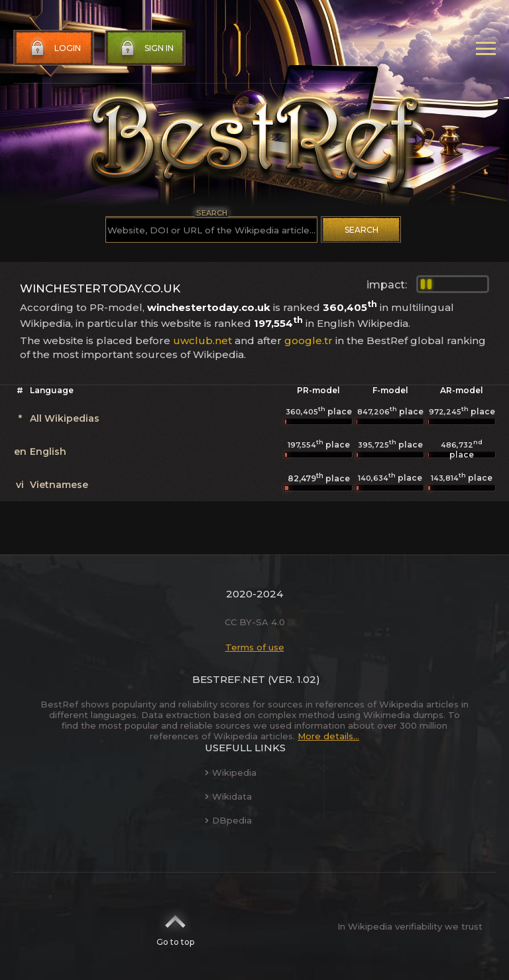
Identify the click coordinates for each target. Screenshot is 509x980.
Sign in (146, 48)
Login (54, 48)
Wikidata (228, 796)
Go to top (175, 926)
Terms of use (255, 647)
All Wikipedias (65, 418)
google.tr (309, 340)
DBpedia (228, 820)
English (48, 452)
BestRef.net (229, 679)
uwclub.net (202, 340)
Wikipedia (231, 772)
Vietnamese (59, 485)
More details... (328, 736)
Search (362, 230)
